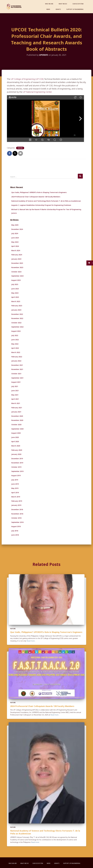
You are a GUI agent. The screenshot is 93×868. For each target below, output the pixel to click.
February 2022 (17, 357)
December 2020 (17, 416)
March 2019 (16, 497)
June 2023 (15, 289)
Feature (20, 148)
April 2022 (15, 348)
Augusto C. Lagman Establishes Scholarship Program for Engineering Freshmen (41, 205)
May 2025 (15, 225)
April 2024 (15, 246)
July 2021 (15, 386)
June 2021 (15, 391)
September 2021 (17, 378)
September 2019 (17, 471)
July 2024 (15, 233)
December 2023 (17, 263)
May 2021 (15, 395)
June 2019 (15, 484)
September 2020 (17, 429)
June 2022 (15, 340)
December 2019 (17, 459)
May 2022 (15, 344)
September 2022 (17, 327)
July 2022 (15, 335)
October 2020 (16, 425)
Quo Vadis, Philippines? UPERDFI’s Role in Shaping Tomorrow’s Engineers (39, 192)
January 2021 (16, 412)
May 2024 (15, 242)
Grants (58, 9)
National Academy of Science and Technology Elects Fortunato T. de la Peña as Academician (46, 201)
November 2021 (17, 369)
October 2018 (16, 518)
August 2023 (16, 280)
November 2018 (17, 514)
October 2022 (16, 323)
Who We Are (49, 4)
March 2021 (16, 403)
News (48, 9)
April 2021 (15, 399)
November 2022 (17, 318)
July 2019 (15, 480)
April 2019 (15, 493)
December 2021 (17, 365)
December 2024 (17, 229)
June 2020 (15, 437)
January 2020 (16, 454)
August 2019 (16, 475)
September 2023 (17, 276)
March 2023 (16, 301)
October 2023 (16, 272)
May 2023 (15, 293)
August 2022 (16, 331)
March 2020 (16, 446)
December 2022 (17, 314)
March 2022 (16, 352)
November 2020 (17, 420)
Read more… (31, 641)
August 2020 (16, 433)
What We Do (63, 4)
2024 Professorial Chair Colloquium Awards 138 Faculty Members (36, 197)
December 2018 (17, 509)
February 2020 (17, 450)
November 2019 (17, 463)
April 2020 (15, 441)
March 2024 (16, 250)
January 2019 (16, 505)
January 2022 (16, 361)
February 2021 (17, 408)
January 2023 (16, 310)
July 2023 (15, 284)
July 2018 (15, 531)
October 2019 (16, 467)
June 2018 (15, 535)
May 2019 (15, 488)
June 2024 (15, 238)
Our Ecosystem (78, 4)
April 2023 (15, 297)
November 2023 (17, 267)
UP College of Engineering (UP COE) (27, 79)
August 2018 (16, 526)
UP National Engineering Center (37, 92)
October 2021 (16, 374)
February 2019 (17, 501)
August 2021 (16, 382)
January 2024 (16, 259)
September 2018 (17, 522)
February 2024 (17, 255)
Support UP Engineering (75, 9)
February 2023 (17, 306)
